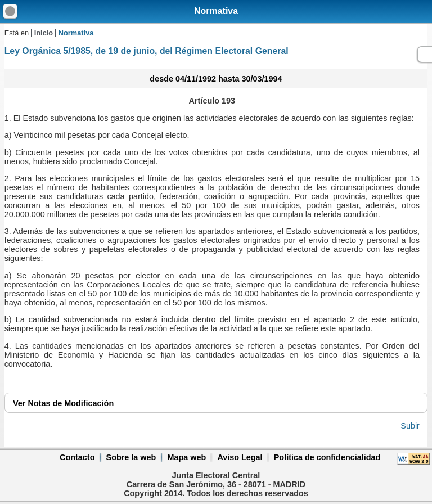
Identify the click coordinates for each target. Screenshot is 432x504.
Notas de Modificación (63, 403)
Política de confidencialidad (327, 457)
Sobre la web (131, 457)
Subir (410, 426)
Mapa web (186, 457)
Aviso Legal (240, 457)
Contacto (77, 457)
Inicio (44, 33)
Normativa (216, 11)
